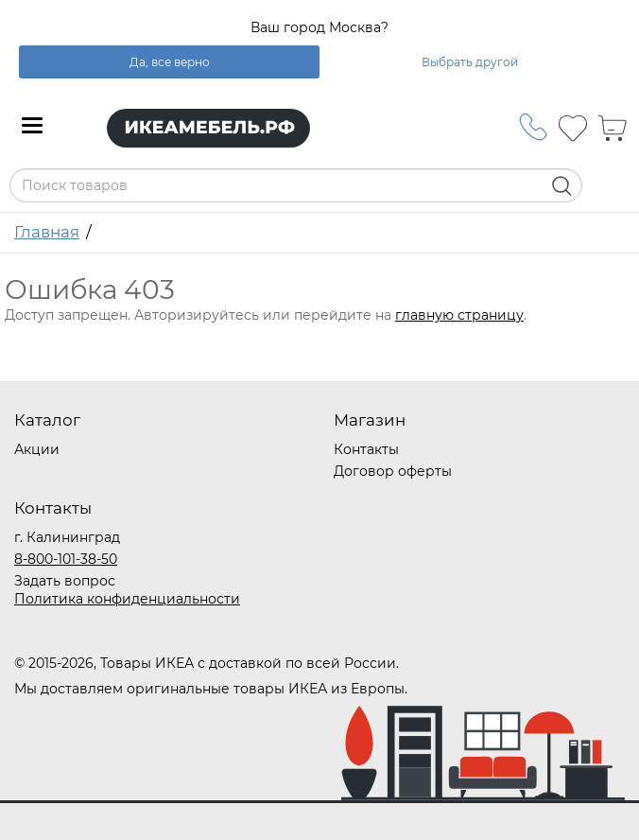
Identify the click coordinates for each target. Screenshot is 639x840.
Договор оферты (393, 471)
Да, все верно (170, 62)
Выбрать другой (470, 62)
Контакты (366, 449)
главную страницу (459, 315)
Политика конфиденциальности (127, 599)
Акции (37, 449)
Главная (47, 232)
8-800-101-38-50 (66, 559)
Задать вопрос (65, 581)
